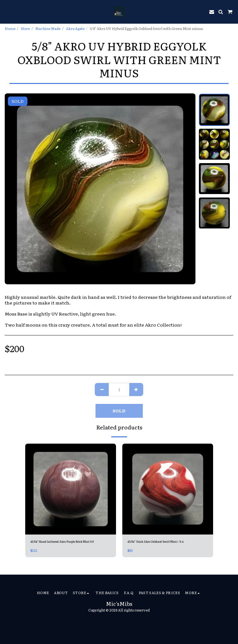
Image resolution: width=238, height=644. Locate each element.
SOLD (119, 411)
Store (25, 28)
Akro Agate (75, 28)
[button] (7, 12)
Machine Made (48, 28)
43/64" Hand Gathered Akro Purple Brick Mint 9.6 (62, 542)
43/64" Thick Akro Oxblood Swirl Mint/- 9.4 (155, 542)
